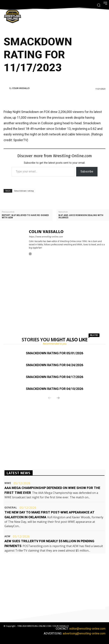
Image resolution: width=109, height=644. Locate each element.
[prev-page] (50, 398)
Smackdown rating (24, 191)
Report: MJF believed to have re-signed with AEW (25, 217)
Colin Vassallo (21, 88)
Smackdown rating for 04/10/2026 (54, 389)
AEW (7, 536)
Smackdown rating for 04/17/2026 (54, 377)
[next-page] (58, 398)
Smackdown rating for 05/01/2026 (54, 353)
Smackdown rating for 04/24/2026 (54, 365)
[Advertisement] (49, 99)
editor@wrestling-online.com (87, 629)
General (11, 508)
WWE (8, 483)
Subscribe (87, 171)
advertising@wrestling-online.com (84, 633)
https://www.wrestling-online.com (46, 237)
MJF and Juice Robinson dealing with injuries (81, 217)
